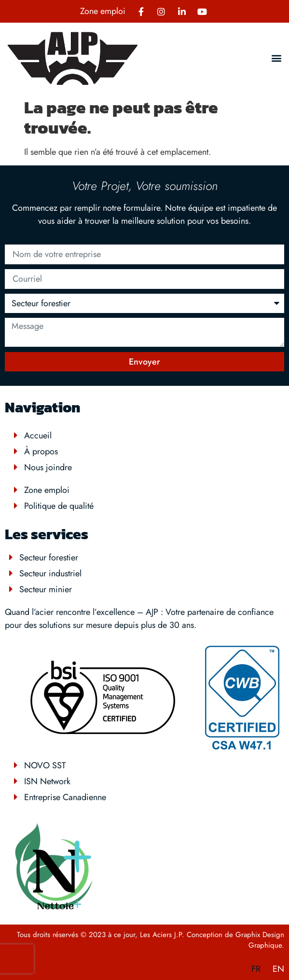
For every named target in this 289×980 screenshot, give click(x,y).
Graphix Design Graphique (260, 940)
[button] (276, 58)
